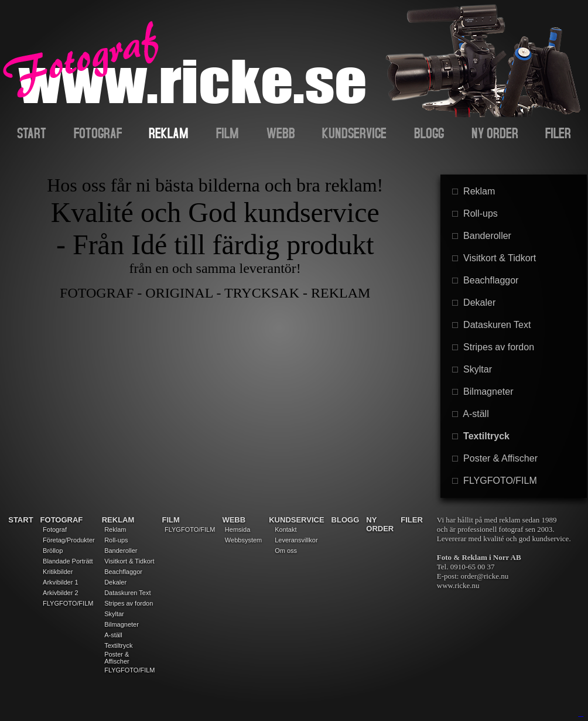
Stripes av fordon (493, 347)
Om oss (286, 551)
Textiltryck (481, 436)
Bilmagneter (483, 392)
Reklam (474, 191)
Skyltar (472, 369)
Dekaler (474, 303)
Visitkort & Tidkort (494, 258)
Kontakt (286, 529)
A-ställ (470, 414)
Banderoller (482, 236)
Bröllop (53, 551)
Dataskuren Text (491, 325)
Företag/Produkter (69, 540)
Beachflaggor (485, 280)
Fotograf (55, 529)
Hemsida (237, 529)
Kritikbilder (58, 572)
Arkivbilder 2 (61, 593)
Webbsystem (243, 540)
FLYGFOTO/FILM (495, 481)
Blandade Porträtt (68, 561)
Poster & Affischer (495, 458)
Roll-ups (475, 213)
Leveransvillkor (296, 540)
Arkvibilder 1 (61, 582)
